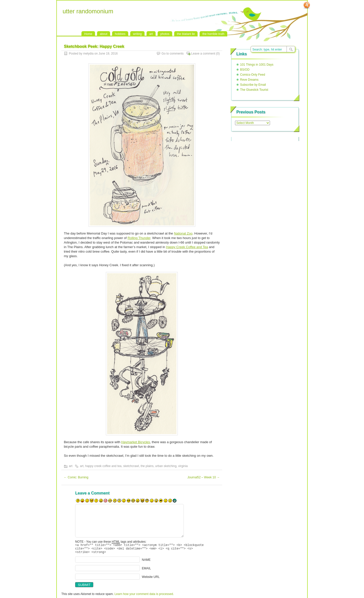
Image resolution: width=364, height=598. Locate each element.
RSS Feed (307, 5)
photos (165, 34)
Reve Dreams (249, 80)
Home (88, 34)
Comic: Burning (76, 477)
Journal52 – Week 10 (203, 477)
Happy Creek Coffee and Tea (187, 247)
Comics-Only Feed (253, 75)
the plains (147, 466)
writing (137, 34)
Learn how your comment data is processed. (144, 596)
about (104, 34)
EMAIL (146, 571)
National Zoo (183, 233)
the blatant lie (186, 34)
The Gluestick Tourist (254, 90)
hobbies (120, 34)
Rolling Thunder (139, 238)
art (151, 34)
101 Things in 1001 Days (257, 65)
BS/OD (245, 70)
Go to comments (173, 54)
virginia (183, 466)
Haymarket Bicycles (135, 442)
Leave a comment (203, 54)
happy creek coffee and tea (103, 466)
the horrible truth (213, 34)
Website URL (151, 579)
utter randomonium (88, 11)
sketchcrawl (131, 466)
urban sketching (166, 466)
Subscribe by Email (253, 85)
